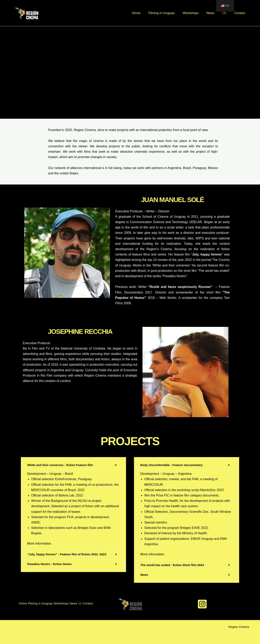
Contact (240, 13)
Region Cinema (238, 627)
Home (145, 13)
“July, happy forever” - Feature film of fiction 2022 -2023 (69, 554)
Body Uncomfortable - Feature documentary (173, 465)
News (214, 13)
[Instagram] (202, 604)
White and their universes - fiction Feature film (62, 465)
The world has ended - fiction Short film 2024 (174, 565)
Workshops (196, 13)
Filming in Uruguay (169, 13)
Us (227, 13)
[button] (73, 465)
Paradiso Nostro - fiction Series (51, 564)
